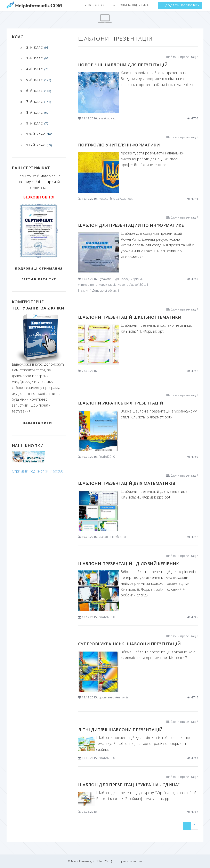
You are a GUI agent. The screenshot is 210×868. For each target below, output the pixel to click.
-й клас (38, 47)
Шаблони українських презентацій (121, 403)
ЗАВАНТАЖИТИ (38, 423)
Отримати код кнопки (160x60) (38, 471)
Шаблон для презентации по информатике (131, 225)
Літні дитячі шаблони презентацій (120, 730)
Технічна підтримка (133, 5)
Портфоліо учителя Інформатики (119, 145)
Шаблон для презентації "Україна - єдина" (129, 785)
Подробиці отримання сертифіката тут (39, 274)
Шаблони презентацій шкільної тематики (130, 317)
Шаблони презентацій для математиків (127, 483)
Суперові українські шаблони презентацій (129, 644)
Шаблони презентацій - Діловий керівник (129, 564)
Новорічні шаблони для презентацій (123, 65)
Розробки (96, 5)
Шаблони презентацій (182, 57)
